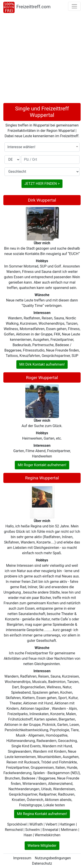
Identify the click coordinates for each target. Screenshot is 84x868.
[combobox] (42, 147)
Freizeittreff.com (33, 7)
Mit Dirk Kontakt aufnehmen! (42, 364)
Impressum (22, 858)
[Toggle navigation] (74, 6)
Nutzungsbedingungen (53, 858)
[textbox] (42, 147)
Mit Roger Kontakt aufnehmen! (42, 465)
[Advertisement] (42, 59)
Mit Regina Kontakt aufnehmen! (42, 814)
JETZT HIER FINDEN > (42, 184)
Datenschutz (42, 863)
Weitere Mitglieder (42, 846)
